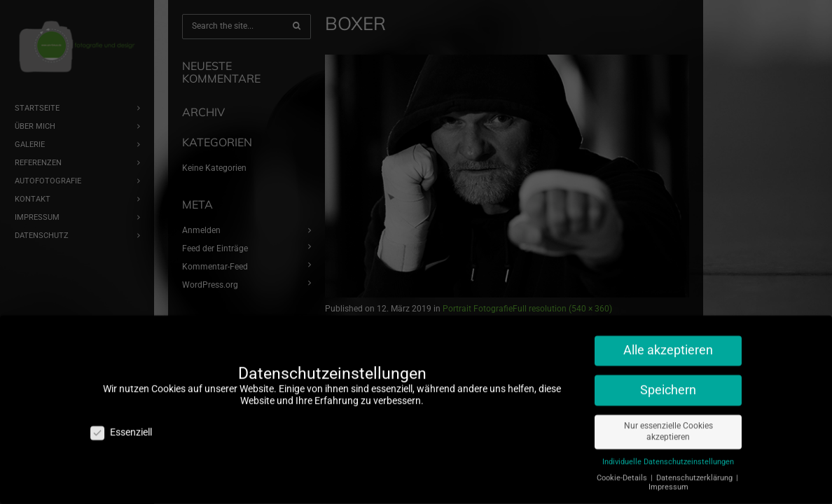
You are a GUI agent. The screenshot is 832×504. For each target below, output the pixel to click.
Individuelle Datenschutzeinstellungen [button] (668, 451)
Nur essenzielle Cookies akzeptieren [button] (668, 421)
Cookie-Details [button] (623, 467)
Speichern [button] (668, 379)
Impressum (668, 476)
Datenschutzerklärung (695, 467)
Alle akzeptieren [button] (668, 339)
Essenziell (121, 422)
